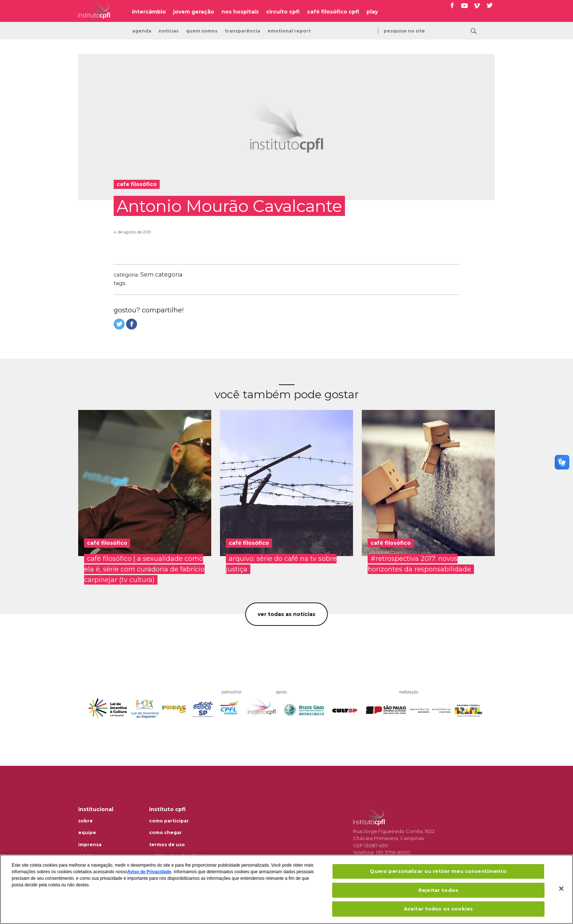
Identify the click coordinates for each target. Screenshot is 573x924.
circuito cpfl (283, 12)
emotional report (289, 31)
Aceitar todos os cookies (438, 909)
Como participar (169, 821)
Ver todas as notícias (286, 614)
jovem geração (194, 12)
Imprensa (90, 845)
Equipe (87, 833)
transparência (242, 31)
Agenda (142, 31)
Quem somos (202, 31)
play (372, 12)
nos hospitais (240, 12)
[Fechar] (561, 889)
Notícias (169, 31)
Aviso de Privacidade (149, 872)
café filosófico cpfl (333, 12)
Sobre (86, 821)
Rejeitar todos (438, 890)
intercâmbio (149, 12)
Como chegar (166, 833)
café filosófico (107, 543)
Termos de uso (167, 845)
